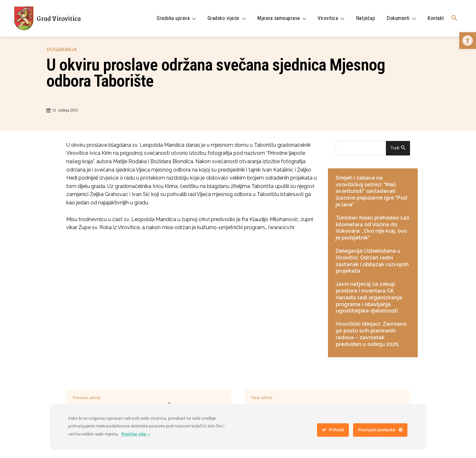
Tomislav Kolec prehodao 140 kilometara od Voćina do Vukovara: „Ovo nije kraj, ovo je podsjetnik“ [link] (373, 228)
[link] (468, 41)
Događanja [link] (62, 50)
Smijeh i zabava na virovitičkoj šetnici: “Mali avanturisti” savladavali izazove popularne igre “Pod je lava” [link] (371, 191)
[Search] (398, 148)
